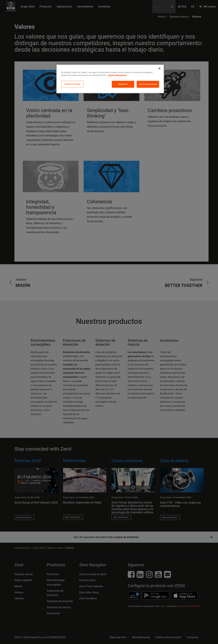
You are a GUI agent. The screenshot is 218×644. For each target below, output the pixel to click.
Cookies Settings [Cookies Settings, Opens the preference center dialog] (73, 84)
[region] (110, 79)
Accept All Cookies (148, 84)
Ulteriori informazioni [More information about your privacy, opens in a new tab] (117, 75)
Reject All (123, 84)
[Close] (159, 68)
